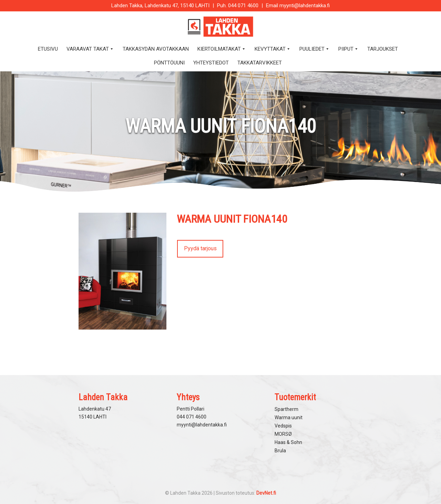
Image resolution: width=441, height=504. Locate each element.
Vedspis (283, 426)
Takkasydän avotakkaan (156, 49)
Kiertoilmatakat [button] (222, 49)
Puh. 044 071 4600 (238, 6)
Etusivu (48, 49)
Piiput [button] (348, 49)
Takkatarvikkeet (260, 63)
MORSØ (283, 434)
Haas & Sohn (288, 442)
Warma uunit (289, 417)
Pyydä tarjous (200, 248)
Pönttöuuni (169, 63)
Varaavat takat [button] (90, 49)
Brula (280, 451)
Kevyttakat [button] (273, 49)
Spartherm (286, 409)
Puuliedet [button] (315, 49)
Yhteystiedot (211, 63)
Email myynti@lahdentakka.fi (298, 6)
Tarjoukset (383, 49)
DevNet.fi (266, 493)
